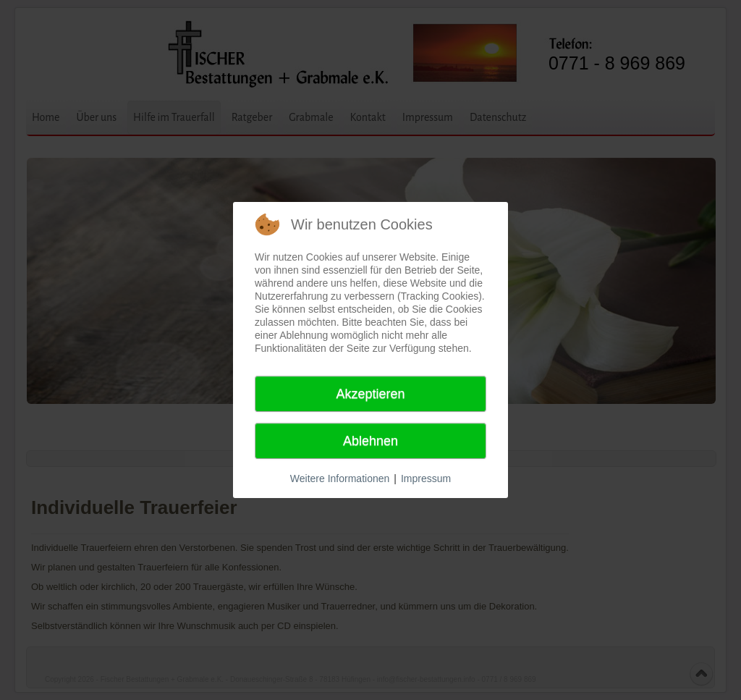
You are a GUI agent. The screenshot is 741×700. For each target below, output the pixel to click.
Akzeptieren (370, 394)
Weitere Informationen (340, 478)
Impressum (426, 478)
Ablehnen (370, 441)
